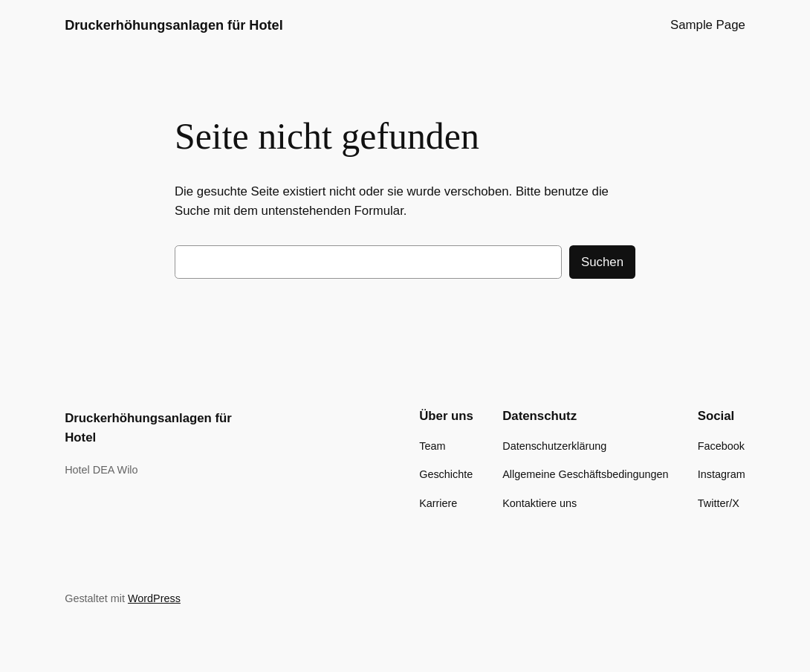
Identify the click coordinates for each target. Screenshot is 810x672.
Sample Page (708, 25)
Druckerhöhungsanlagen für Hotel (174, 25)
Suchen (602, 262)
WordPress (154, 598)
